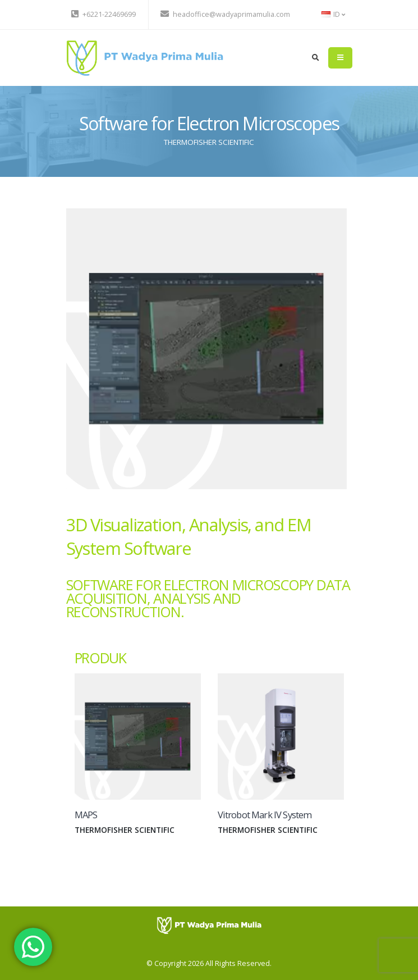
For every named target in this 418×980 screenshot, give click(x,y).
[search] (316, 58)
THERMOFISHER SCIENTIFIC (209, 142)
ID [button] (333, 14)
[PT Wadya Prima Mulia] (209, 925)
